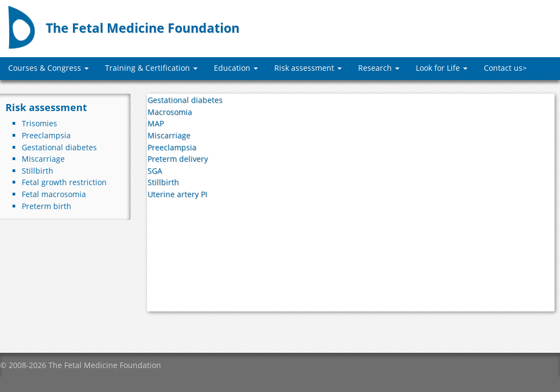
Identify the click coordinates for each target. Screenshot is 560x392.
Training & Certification (151, 68)
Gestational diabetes (59, 147)
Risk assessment (308, 68)
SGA (155, 171)
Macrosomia (170, 112)
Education (236, 68)
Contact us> (505, 68)
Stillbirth (38, 171)
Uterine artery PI (177, 194)
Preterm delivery (178, 159)
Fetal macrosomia (54, 194)
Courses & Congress (48, 68)
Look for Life (442, 68)
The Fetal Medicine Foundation (143, 28)
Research (379, 68)
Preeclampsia (46, 135)
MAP (156, 123)
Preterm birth (47, 206)
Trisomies (39, 123)
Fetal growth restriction (64, 182)
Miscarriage (43, 159)
